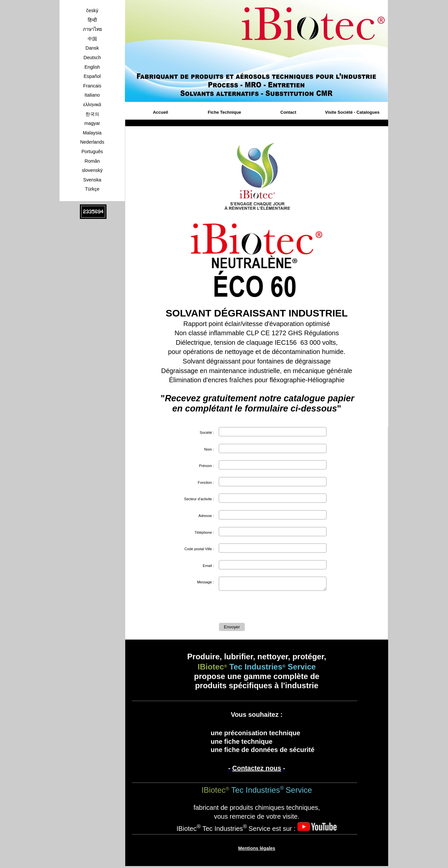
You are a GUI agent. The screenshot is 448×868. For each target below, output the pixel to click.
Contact (288, 112)
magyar (92, 123)
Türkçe (92, 189)
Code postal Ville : (199, 549)
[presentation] (269, 608)
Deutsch (92, 58)
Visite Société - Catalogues (352, 112)
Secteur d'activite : (199, 499)
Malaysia (92, 133)
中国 (92, 39)
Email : (208, 566)
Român (92, 161)
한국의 (92, 114)
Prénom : (207, 466)
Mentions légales (257, 850)
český (92, 11)
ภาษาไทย (92, 29)
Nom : (209, 449)
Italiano (92, 95)
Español (92, 76)
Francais (92, 86)
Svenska (92, 180)
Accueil (160, 112)
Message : (205, 582)
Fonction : (206, 482)
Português (92, 152)
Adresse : (206, 516)
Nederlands (92, 142)
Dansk (92, 48)
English (92, 67)
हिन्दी (92, 20)
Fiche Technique (224, 112)
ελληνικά (92, 105)
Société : (207, 433)
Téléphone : (204, 532)
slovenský (92, 170)
